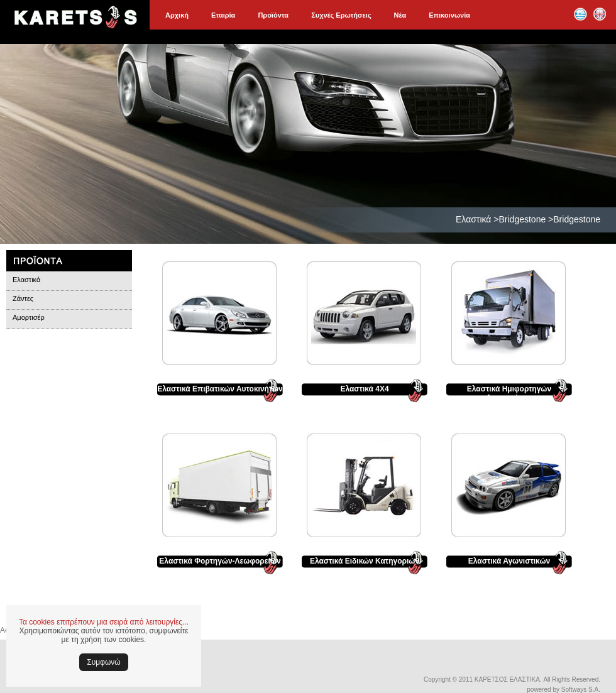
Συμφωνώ (103, 662)
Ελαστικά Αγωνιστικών (509, 561)
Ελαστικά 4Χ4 (364, 389)
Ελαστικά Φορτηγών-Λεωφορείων (220, 561)
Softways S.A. (581, 690)
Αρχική (177, 15)
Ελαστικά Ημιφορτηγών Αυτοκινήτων (509, 393)
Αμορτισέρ (29, 317)
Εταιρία (223, 15)
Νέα (400, 15)
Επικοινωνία (449, 15)
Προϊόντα (273, 15)
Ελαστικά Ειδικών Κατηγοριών (365, 561)
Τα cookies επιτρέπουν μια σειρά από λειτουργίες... (104, 622)
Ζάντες (23, 298)
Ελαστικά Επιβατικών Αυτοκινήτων (220, 389)
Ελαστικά (26, 280)
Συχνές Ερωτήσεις (341, 15)
